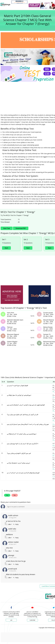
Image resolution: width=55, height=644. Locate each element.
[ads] (12, 295)
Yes (7, 495)
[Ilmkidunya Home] (5, 4)
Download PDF (21, 228)
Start (6, 248)
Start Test (7, 228)
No (15, 495)
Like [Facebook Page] (11, 620)
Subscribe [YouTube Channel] (32, 620)
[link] (19, 2)
